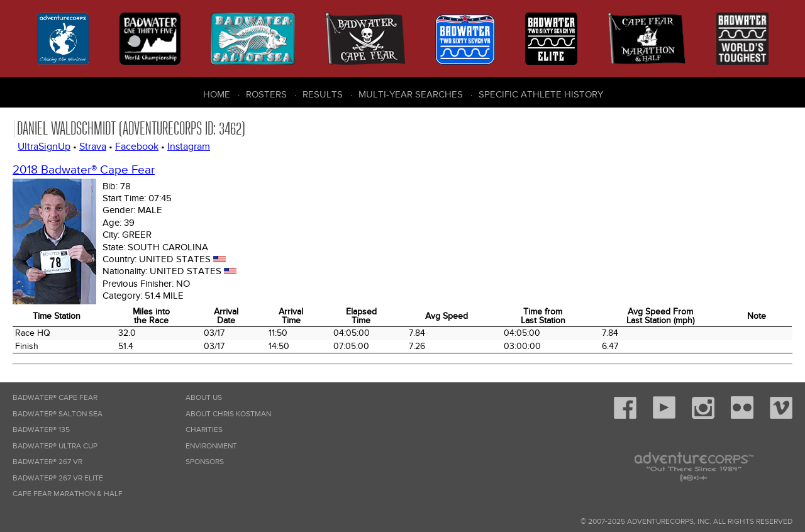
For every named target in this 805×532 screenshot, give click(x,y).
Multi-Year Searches (411, 94)
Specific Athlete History (541, 94)
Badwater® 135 (41, 430)
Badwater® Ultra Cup (55, 446)
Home (217, 94)
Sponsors (205, 462)
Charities (204, 430)
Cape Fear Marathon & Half (68, 494)
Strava (93, 147)
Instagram (189, 147)
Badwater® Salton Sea (58, 414)
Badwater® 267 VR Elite (58, 478)
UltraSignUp (44, 147)
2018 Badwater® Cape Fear (84, 170)
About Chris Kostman (228, 414)
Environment (211, 446)
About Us (204, 398)
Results (323, 94)
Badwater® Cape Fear (55, 398)
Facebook (137, 147)
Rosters (266, 94)
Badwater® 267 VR (47, 462)
